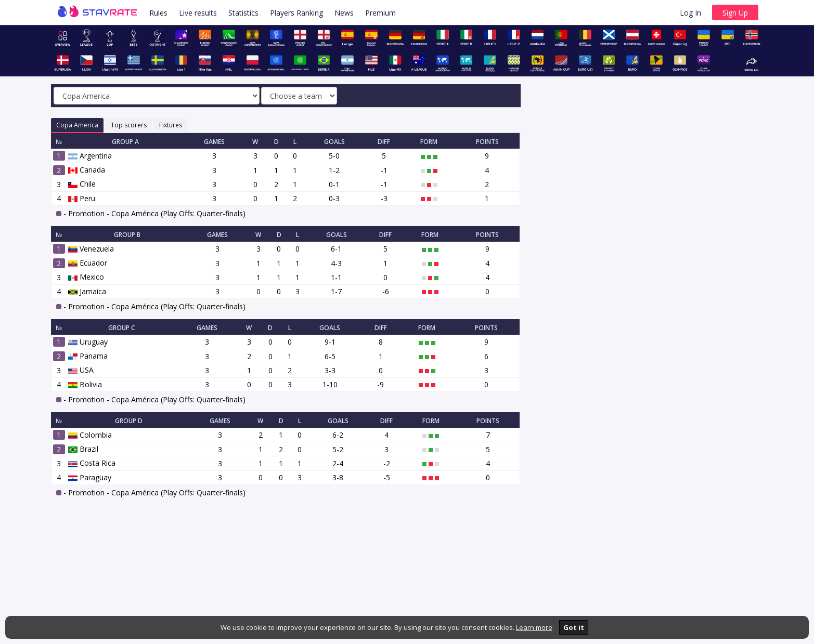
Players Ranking (296, 13)
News (344, 13)
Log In (690, 13)
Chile (82, 184)
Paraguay (90, 477)
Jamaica (87, 291)
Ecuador (88, 263)
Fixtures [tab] (171, 125)
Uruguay (88, 342)
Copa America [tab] (77, 125)
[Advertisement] (650, 175)
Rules (158, 13)
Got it (574, 627)
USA (81, 370)
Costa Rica (92, 463)
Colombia (90, 435)
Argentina (90, 156)
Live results (198, 13)
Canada (87, 170)
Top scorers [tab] (129, 125)
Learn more (534, 627)
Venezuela (91, 249)
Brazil (83, 449)
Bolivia (85, 384)
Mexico (86, 277)
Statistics (243, 13)
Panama (88, 356)
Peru (82, 198)
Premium (380, 13)
